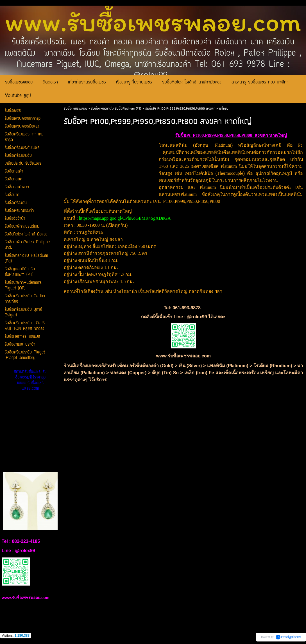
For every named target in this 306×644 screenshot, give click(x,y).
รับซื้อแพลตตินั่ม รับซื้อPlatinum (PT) (116, 109)
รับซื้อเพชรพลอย (75, 109)
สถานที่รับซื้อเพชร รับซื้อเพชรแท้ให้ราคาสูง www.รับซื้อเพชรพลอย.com (30, 380)
